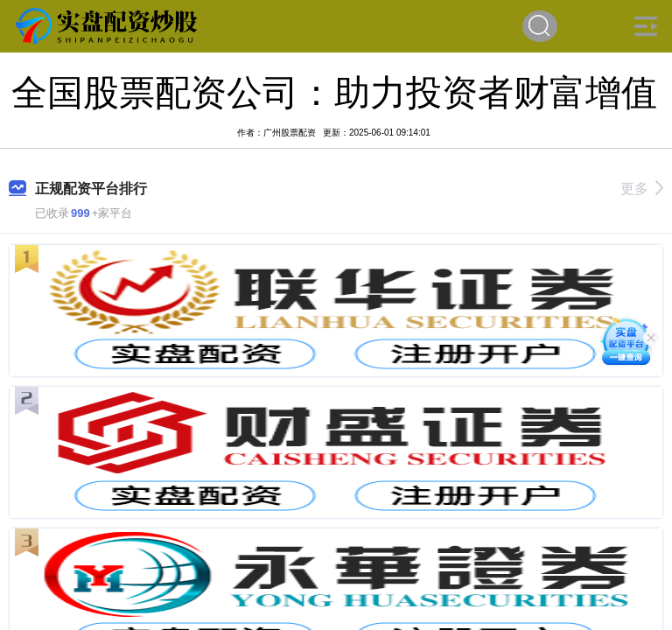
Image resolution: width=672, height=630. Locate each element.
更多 (642, 189)
